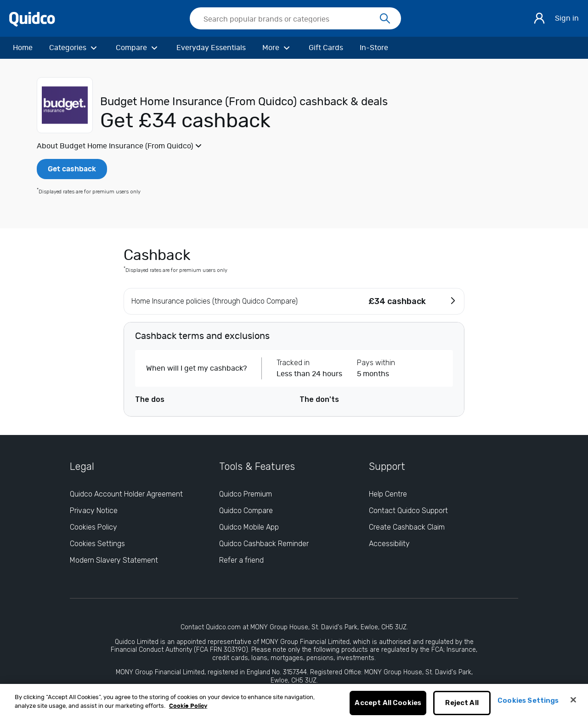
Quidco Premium (246, 494)
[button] (294, 146)
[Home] (23, 48)
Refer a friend (241, 560)
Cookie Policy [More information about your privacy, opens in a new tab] (188, 711)
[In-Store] (374, 48)
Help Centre (388, 494)
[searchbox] (295, 18)
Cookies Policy (93, 527)
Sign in (567, 18)
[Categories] (74, 48)
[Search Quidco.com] (290, 19)
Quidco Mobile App (249, 527)
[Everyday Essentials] (211, 48)
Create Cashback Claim (407, 527)
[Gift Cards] (326, 48)
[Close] (573, 705)
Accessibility (389, 544)
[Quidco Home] (32, 19)
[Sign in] (539, 18)
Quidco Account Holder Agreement (126, 494)
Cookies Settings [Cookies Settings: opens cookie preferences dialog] (97, 544)
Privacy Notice (94, 511)
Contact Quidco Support (408, 511)
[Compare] (138, 48)
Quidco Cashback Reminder (264, 544)
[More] (277, 48)
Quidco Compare (246, 511)
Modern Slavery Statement (114, 560)
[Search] (385, 19)
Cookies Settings (528, 706)
